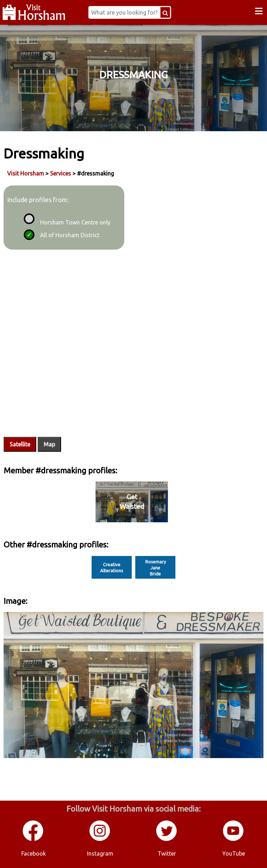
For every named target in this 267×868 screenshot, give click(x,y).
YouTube (234, 853)
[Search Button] (168, 12)
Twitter (167, 853)
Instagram (100, 853)
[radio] (28, 218)
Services (61, 173)
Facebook (34, 853)
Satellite (20, 444)
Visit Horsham (26, 173)
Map (49, 444)
